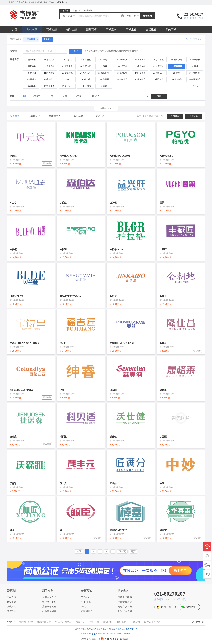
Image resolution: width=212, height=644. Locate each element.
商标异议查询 (125, 607)
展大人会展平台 (152, 622)
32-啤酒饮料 (49, 79)
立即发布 (175, 116)
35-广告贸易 (104, 79)
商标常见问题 (49, 611)
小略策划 (135, 622)
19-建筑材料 (177, 66)
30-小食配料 (195, 73)
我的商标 (171, 29)
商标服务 (131, 29)
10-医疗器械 (195, 60)
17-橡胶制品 (140, 66)
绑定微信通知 (49, 602)
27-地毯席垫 (140, 73)
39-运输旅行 (177, 79)
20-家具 (195, 66)
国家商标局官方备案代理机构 (124, 629)
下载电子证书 (125, 597)
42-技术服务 (49, 86)
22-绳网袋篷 (49, 73)
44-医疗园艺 (85, 86)
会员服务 (151, 29)
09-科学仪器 (177, 60)
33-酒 (67, 79)
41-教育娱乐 (31, 86)
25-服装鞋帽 (104, 73)
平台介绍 (11, 597)
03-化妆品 (67, 60)
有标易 (94, 634)
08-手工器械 (158, 60)
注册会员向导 (49, 597)
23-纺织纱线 (67, 73)
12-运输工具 (49, 66)
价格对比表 (87, 611)
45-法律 (104, 86)
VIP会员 (85, 597)
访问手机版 (198, 622)
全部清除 (48, 39)
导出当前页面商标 (193, 39)
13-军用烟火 (67, 66)
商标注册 (64, 11)
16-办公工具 (122, 66)
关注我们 (62, 2)
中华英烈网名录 (63, 622)
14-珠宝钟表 (85, 66)
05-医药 (104, 60)
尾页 (133, 551)
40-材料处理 (195, 79)
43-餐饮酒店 (67, 86)
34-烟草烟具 (85, 79)
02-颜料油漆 (49, 60)
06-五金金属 (122, 60)
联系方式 (11, 607)
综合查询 (69, 16)
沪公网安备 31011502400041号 (116, 639)
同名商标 (47, 163)
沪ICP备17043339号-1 (91, 639)
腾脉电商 (121, 622)
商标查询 (111, 29)
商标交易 (76, 11)
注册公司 (94, 622)
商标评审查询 (125, 611)
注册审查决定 (125, 602)
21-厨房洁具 (31, 73)
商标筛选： (16, 39)
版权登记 (80, 622)
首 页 (14, 29)
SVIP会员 (86, 602)
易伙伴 (85, 607)
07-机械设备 (140, 60)
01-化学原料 (31, 60)
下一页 (122, 551)
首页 (79, 551)
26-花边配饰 (122, 73)
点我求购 (194, 116)
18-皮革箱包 (158, 66)
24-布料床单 (85, 73)
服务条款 (11, 602)
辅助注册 (72, 29)
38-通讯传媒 (158, 79)
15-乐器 (104, 66)
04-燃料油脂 (85, 60)
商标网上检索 (26, 622)
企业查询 (88, 11)
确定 (159, 96)
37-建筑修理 (140, 79)
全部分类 (133, 16)
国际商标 (91, 29)
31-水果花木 (31, 79)
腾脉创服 (108, 622)
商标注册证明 (44, 622)
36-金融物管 (122, 79)
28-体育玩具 (158, 73)
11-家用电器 (31, 66)
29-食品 (177, 73)
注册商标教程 (49, 607)
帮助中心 (11, 611)
